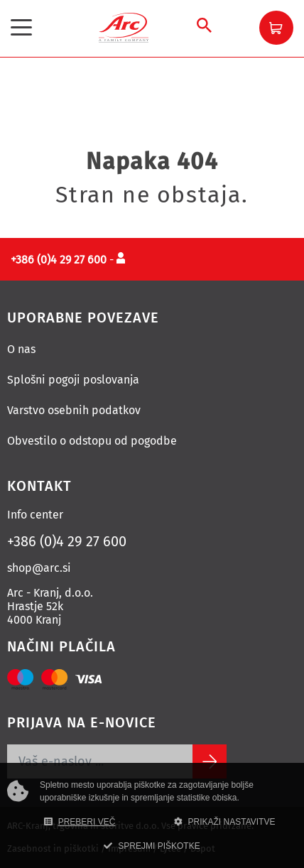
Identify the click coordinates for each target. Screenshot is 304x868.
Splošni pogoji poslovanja (73, 380)
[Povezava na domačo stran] (124, 27)
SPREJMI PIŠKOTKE (152, 846)
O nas (21, 349)
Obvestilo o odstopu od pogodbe (92, 441)
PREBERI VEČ (80, 822)
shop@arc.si (39, 568)
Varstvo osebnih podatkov (74, 410)
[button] (276, 28)
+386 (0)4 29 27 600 (67, 541)
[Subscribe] (210, 761)
